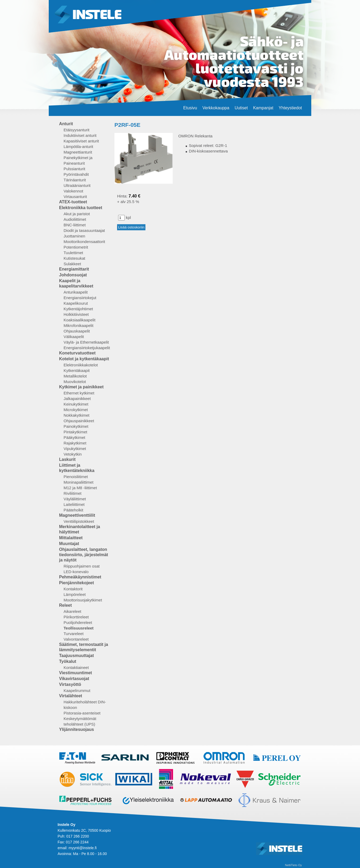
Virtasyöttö (70, 684)
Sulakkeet (72, 264)
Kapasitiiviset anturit (81, 141)
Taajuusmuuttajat (76, 656)
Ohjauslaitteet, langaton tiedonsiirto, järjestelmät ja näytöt (84, 555)
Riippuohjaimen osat (82, 566)
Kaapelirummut (77, 691)
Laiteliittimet (74, 504)
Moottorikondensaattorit (84, 242)
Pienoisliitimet (76, 477)
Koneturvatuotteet (77, 353)
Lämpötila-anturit (78, 147)
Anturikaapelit (76, 292)
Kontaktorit (73, 589)
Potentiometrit (76, 247)
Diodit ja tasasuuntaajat (84, 230)
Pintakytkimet (75, 432)
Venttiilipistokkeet (79, 521)
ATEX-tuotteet (73, 202)
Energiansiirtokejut (80, 298)
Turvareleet (74, 634)
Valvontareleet (76, 639)
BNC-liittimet (75, 225)
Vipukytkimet (75, 449)
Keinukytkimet (76, 404)
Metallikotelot (75, 376)
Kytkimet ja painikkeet (81, 387)
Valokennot (73, 191)
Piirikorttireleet (76, 617)
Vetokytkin (73, 454)
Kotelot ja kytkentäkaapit (84, 359)
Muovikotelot (75, 382)
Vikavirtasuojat (74, 679)
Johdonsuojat (73, 275)
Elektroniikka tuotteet (81, 208)
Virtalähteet (71, 696)
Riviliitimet (73, 493)
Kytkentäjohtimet (78, 309)
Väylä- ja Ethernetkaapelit (86, 342)
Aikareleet (72, 611)
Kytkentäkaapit (77, 370)
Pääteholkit (73, 510)
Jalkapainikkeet (77, 399)
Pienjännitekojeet (77, 583)
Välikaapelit (74, 337)
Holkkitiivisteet (76, 314)
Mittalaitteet (71, 538)
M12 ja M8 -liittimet (80, 488)
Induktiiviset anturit (80, 135)
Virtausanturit (75, 197)
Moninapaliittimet (79, 482)
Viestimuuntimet (75, 673)
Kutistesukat (74, 258)
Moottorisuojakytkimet (83, 600)
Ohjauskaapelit (77, 331)
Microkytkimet (76, 410)
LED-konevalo (76, 572)
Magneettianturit (78, 152)
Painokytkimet (76, 426)
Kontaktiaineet (76, 667)
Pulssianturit (74, 169)
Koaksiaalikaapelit (79, 320)
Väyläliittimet (75, 499)
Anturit (66, 124)
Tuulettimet (73, 253)
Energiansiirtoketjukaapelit (87, 348)
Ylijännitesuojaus (77, 729)
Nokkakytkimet (77, 415)
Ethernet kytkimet (79, 393)
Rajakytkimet (75, 443)
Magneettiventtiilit (77, 515)
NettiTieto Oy (294, 865)
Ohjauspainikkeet (79, 421)
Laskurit (67, 459)
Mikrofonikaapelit (79, 325)
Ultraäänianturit (77, 185)
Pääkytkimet (74, 437)
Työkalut (68, 661)
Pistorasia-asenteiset (82, 713)
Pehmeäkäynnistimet (80, 577)
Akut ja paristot (77, 214)
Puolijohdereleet (78, 622)
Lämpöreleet (75, 594)
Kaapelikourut (76, 303)
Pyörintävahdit (76, 174)
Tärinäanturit (75, 180)
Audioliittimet (75, 219)
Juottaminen (74, 236)
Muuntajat (69, 544)
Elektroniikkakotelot (81, 365)
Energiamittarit (74, 269)
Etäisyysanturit (77, 130)
